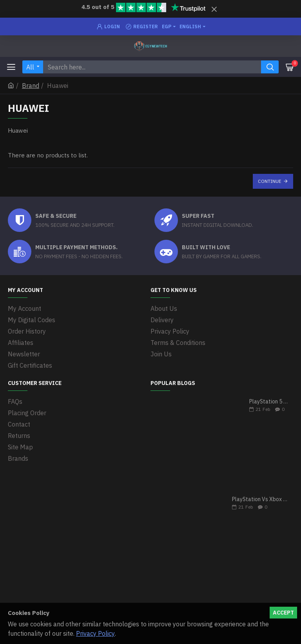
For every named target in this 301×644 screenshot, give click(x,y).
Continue (270, 181)
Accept (283, 613)
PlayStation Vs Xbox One (260, 499)
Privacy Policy (95, 633)
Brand (31, 86)
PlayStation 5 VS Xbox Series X (269, 402)
